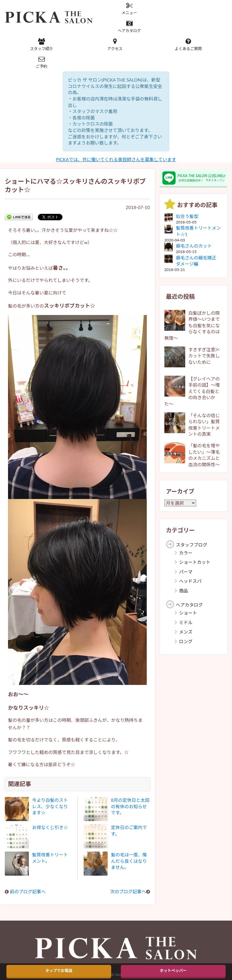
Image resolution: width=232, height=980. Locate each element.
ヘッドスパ (190, 581)
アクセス (115, 45)
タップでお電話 (59, 971)
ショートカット (195, 562)
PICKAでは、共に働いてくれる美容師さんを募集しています (116, 159)
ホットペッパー (173, 971)
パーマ (186, 572)
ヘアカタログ (129, 27)
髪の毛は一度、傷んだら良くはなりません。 (129, 861)
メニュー (129, 9)
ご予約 (41, 62)
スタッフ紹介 (41, 45)
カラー (186, 553)
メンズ (186, 632)
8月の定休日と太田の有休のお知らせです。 (130, 806)
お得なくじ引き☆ (50, 827)
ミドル (186, 622)
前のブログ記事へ (28, 892)
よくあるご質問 (188, 45)
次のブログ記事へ (128, 892)
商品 (184, 591)
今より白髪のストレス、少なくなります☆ (50, 806)
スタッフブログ (192, 545)
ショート (188, 613)
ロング (186, 641)
